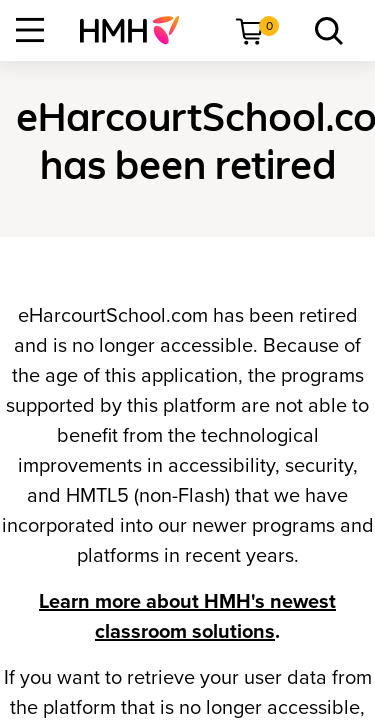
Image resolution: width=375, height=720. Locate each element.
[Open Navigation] (30, 30)
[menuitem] (137, 30)
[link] (137, 30)
